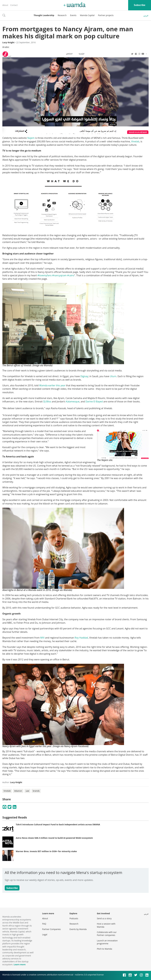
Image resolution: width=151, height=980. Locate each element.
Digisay (84, 376)
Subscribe (140, 5)
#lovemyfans (45, 275)
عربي (146, 15)
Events (73, 15)
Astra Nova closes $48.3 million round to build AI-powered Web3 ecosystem (54, 838)
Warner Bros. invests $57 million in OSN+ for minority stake (46, 851)
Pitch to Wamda (104, 949)
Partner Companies (51, 929)
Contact (14, 5)
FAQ (44, 924)
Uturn (113, 376)
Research (62, 15)
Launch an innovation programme (107, 942)
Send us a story (104, 918)
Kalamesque (73, 401)
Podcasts (74, 918)
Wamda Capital (87, 15)
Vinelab (135, 141)
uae (27, 791)
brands (36, 791)
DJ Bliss (47, 401)
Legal (45, 934)
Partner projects (106, 15)
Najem (31, 138)
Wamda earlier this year (52, 385)
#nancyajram (59, 275)
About (5, 5)
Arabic (6, 47)
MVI (42, 638)
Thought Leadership (44, 15)
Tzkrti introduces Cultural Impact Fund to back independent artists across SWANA (58, 824)
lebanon (18, 791)
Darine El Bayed (94, 401)
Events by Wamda (78, 929)
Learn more (20, 964)
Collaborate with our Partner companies (107, 934)
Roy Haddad (81, 638)
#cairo (71, 275)
